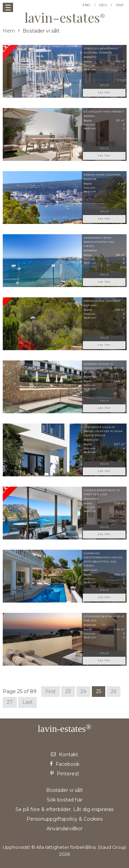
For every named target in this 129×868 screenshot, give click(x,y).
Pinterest (65, 774)
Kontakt (64, 754)
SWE (120, 5)
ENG (87, 5)
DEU (103, 5)
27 (10, 702)
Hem (9, 31)
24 (83, 691)
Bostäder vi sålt (64, 790)
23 (68, 691)
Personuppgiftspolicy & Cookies (64, 819)
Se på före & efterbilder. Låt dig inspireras (64, 809)
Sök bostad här (65, 800)
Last (28, 702)
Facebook (65, 764)
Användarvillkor (64, 829)
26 (114, 691)
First (51, 691)
